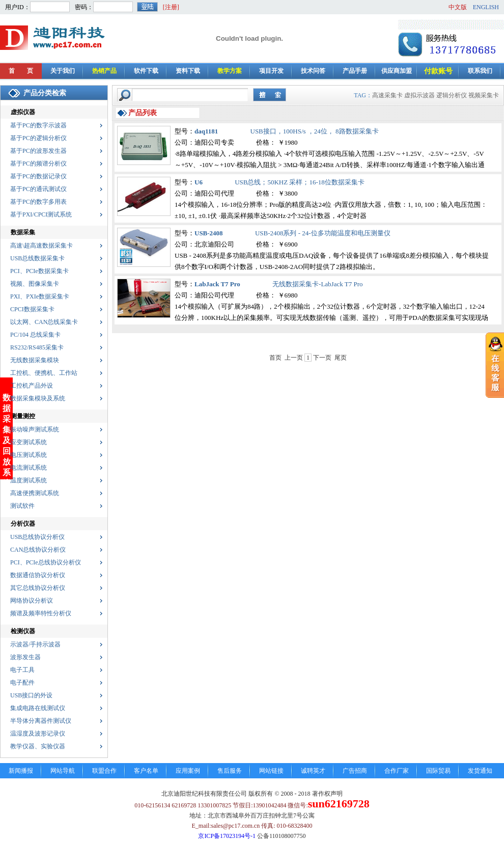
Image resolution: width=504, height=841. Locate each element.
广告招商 (355, 771)
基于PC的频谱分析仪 (38, 164)
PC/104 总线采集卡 (35, 335)
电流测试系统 (29, 468)
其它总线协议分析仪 (38, 588)
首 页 (21, 71)
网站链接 (271, 771)
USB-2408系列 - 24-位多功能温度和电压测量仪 (323, 233)
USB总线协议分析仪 (37, 537)
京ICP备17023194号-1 (227, 836)
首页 (275, 358)
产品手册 (355, 71)
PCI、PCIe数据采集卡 (39, 271)
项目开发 (271, 71)
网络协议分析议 (32, 601)
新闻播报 (21, 771)
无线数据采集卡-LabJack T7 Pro (317, 284)
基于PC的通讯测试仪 (38, 189)
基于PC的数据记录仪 (38, 176)
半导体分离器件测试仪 (41, 721)
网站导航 (63, 771)
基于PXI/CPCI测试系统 (41, 214)
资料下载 (188, 71)
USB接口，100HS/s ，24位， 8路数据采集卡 (315, 131)
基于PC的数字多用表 (38, 202)
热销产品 (104, 71)
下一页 (322, 358)
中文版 (458, 7)
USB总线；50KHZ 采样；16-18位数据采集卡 (300, 182)
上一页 (294, 358)
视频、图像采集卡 (35, 284)
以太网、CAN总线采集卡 (44, 322)
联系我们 (480, 71)
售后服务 (230, 771)
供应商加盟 (397, 71)
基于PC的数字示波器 (38, 125)
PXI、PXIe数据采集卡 (40, 296)
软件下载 (146, 71)
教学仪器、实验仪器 (38, 746)
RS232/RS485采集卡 (37, 347)
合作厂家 (397, 771)
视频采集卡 (484, 95)
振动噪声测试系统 (35, 429)
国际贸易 (438, 771)
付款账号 (438, 71)
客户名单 (146, 771)
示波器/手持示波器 (35, 644)
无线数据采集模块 (35, 360)
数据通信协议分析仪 (38, 575)
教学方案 (230, 71)
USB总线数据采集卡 (37, 258)
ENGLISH (486, 7)
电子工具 (22, 670)
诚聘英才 (313, 771)
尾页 (341, 358)
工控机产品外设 (32, 386)
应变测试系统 (29, 442)
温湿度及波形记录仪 (38, 734)
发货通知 (480, 771)
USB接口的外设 (31, 695)
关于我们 (63, 71)
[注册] (171, 7)
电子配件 (22, 683)
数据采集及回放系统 (7, 410)
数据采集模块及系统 (38, 398)
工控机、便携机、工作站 (44, 373)
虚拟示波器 (419, 95)
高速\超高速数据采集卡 (41, 246)
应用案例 (188, 771)
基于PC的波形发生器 (38, 151)
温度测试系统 (29, 480)
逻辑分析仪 (452, 95)
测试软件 (22, 506)
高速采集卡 (387, 95)
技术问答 (313, 71)
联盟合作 (104, 771)
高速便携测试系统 (35, 493)
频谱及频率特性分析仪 (41, 613)
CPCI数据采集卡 (32, 309)
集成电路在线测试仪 (38, 708)
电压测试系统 (29, 455)
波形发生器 (25, 657)
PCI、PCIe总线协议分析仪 (46, 562)
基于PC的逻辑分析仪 (38, 138)
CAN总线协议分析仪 (38, 550)
